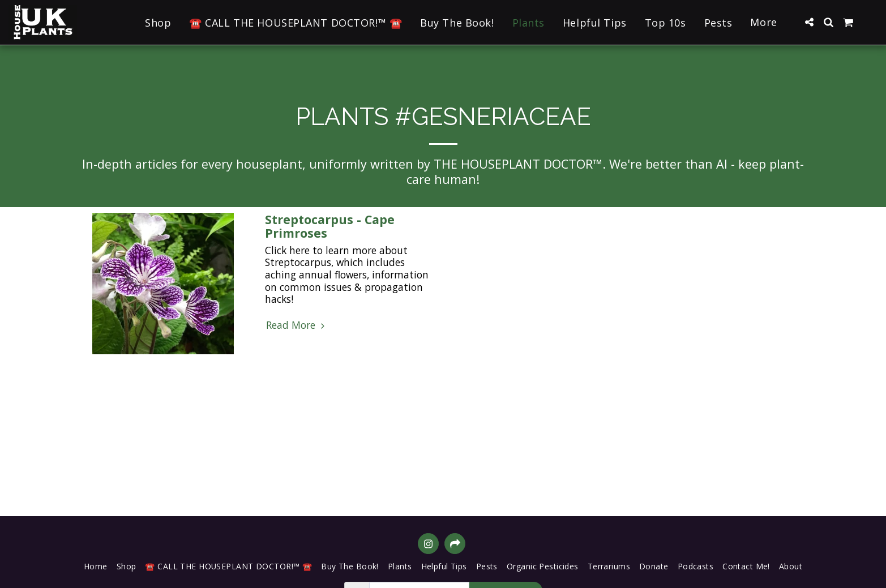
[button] (809, 22)
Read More (297, 325)
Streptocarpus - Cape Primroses (330, 226)
